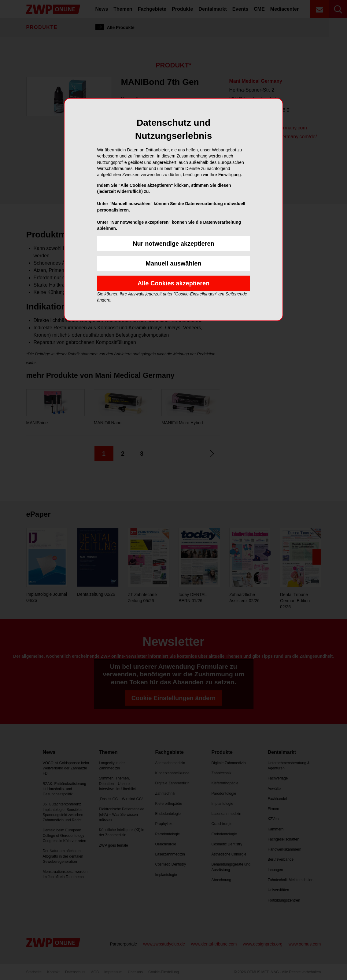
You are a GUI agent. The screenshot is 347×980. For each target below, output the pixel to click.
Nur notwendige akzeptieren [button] (173, 244)
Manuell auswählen (173, 263)
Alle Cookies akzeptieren (174, 283)
